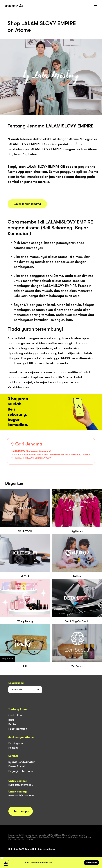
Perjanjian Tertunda (21, 771)
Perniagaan (16, 743)
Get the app (21, 811)
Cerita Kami (16, 715)
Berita (12, 724)
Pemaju (13, 748)
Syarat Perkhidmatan (22, 762)
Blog (11, 720)
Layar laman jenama (27, 204)
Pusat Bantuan (18, 729)
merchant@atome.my (22, 795)
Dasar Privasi (17, 767)
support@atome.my (21, 785)
